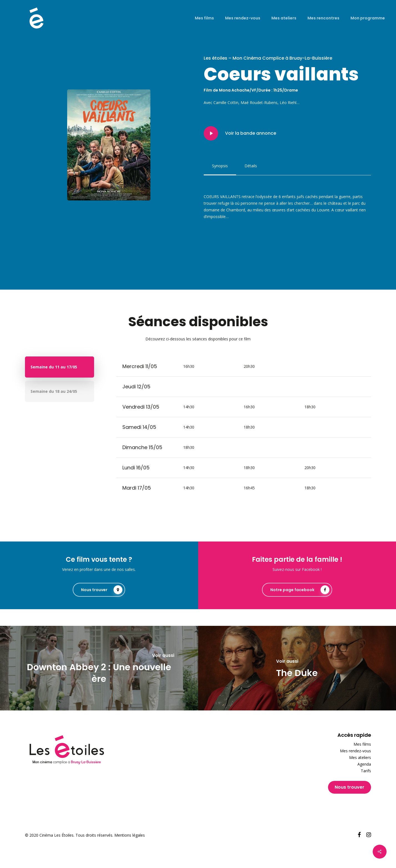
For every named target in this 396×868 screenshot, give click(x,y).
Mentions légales (130, 835)
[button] (220, 166)
